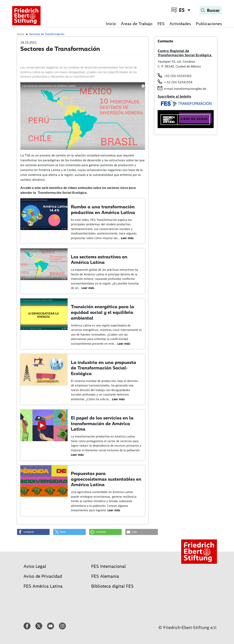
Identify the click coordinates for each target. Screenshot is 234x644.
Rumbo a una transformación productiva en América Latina (103, 210)
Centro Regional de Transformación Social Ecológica (185, 53)
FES (161, 24)
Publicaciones (209, 24)
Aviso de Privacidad (43, 576)
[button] (33, 532)
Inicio (111, 24)
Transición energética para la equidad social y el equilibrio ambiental (102, 312)
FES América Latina (43, 586)
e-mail (169, 89)
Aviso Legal (35, 566)
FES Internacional (108, 566)
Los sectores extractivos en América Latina (99, 260)
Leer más (127, 238)
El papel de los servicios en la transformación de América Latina (102, 423)
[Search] (211, 10)
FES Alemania (105, 576)
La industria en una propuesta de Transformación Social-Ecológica (103, 368)
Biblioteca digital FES (112, 586)
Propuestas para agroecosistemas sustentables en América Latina (106, 479)
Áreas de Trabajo (137, 24)
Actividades (180, 24)
